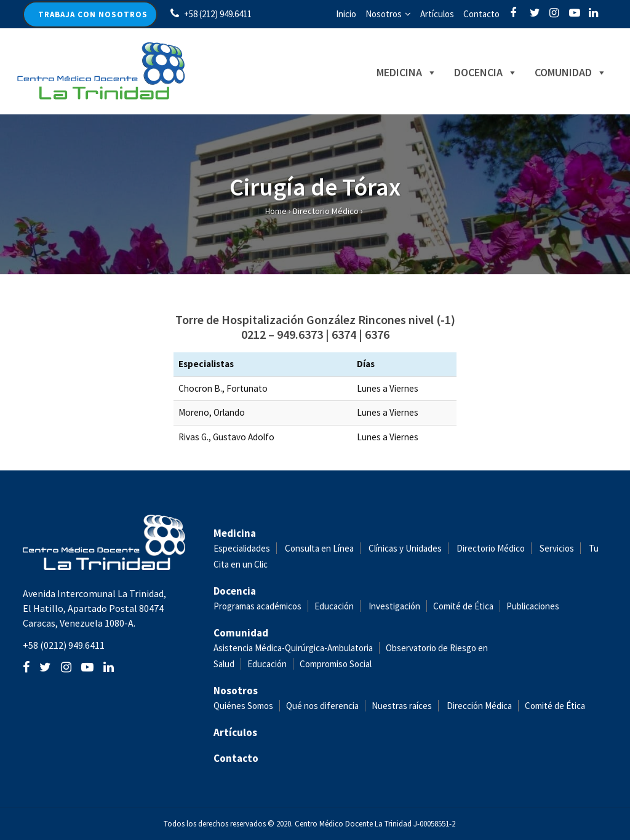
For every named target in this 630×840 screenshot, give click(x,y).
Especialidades (242, 548)
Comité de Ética (463, 606)
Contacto (481, 14)
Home (276, 211)
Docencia (473, 72)
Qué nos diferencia (322, 706)
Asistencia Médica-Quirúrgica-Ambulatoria (293, 648)
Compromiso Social (336, 664)
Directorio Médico (326, 211)
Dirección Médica (478, 706)
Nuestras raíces (402, 706)
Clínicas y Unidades (405, 548)
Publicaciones (533, 606)
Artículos (437, 14)
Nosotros (384, 14)
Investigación (394, 606)
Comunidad (558, 72)
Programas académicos (257, 606)
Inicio (346, 14)
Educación (334, 606)
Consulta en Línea (319, 548)
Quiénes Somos (243, 706)
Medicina (394, 72)
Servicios (557, 548)
